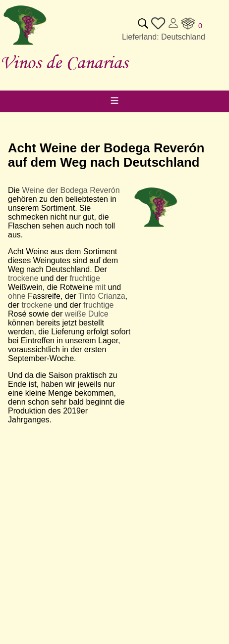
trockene (23, 278)
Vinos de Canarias (64, 62)
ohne (17, 296)
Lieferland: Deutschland (164, 37)
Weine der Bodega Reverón (71, 190)
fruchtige (85, 278)
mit (100, 287)
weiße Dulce (87, 314)
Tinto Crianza (102, 296)
